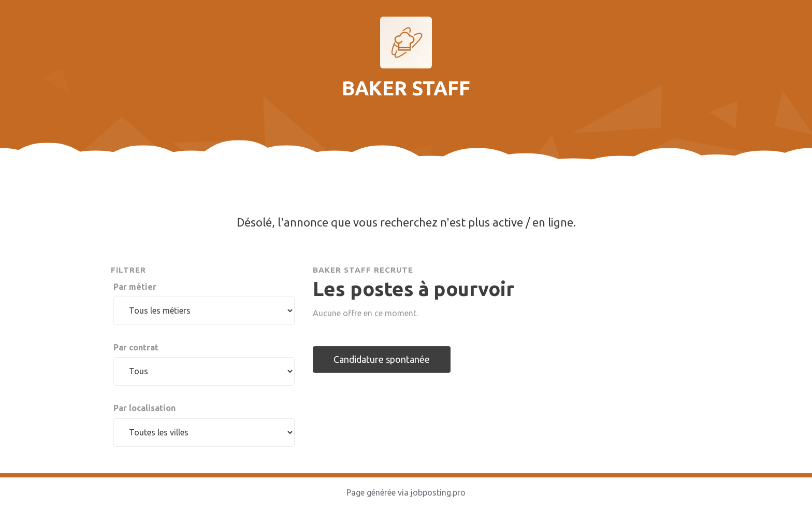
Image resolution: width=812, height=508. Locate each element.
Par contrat (136, 347)
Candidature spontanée (382, 359)
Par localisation (144, 408)
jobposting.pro (438, 492)
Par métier (135, 287)
